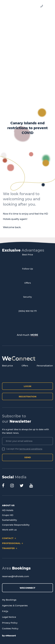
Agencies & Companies (15, 605)
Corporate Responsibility (16, 525)
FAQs (5, 611)
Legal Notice (9, 617)
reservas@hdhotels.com (16, 576)
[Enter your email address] (27, 441)
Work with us (9, 530)
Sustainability (9, 520)
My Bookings (9, 600)
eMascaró (11, 636)
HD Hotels (8, 510)
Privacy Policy (10, 623)
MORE (34, 335)
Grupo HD (8, 515)
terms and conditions (31, 449)
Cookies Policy (10, 628)
